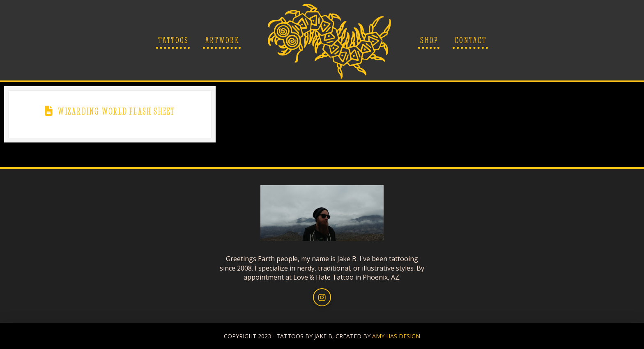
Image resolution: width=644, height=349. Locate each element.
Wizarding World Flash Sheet (116, 111)
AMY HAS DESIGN (396, 336)
